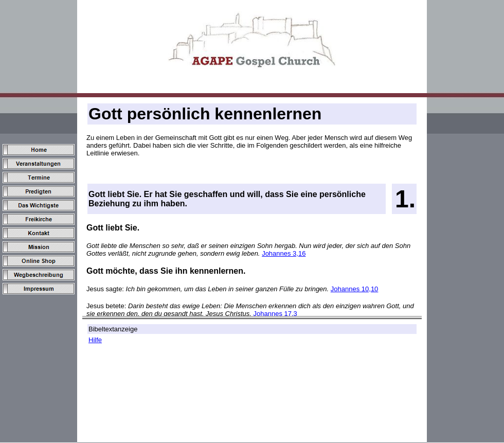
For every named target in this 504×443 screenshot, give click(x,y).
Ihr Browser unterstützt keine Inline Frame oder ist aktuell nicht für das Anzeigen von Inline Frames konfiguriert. (252, 262)
